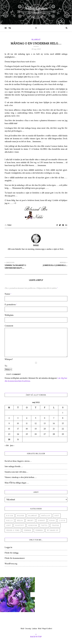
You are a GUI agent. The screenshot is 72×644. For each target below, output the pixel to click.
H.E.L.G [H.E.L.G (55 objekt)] (9, 521)
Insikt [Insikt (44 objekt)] (30, 521)
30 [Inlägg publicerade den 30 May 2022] (9, 439)
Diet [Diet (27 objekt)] (57, 516)
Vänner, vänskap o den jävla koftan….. (21, 477)
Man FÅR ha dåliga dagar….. (17, 483)
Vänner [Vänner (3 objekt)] (39, 530)
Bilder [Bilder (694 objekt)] (21, 516)
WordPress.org (11, 564)
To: (6, 366)
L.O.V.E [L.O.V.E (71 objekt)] (62, 521)
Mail (22, 628)
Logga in (8, 547)
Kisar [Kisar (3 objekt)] (52, 521)
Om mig (28, 628)
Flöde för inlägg (11, 553)
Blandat (36, 40)
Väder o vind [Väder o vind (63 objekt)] (13, 530)
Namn (8, 294)
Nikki (9, 225)
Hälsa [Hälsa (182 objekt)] (20, 521)
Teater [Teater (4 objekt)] (55, 525)
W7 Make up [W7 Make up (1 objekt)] (53, 530)
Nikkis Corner (36, 8)
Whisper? (9, 359)
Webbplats (9, 315)
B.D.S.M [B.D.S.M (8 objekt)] (10, 516)
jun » (12, 445)
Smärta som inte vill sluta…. (16, 472)
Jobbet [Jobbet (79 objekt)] (41, 521)
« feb (7, 445)
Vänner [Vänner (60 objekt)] (27, 530)
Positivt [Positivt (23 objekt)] (20, 525)
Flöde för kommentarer (15, 558)
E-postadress (11, 304)
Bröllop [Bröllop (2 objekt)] (46, 516)
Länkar (34, 628)
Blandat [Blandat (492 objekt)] (33, 516)
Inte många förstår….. (14, 466)
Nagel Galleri (47, 628)
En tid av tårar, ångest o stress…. (18, 461)
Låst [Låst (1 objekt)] (9, 525)
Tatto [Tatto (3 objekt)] (44, 525)
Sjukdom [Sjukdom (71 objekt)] (33, 525)
